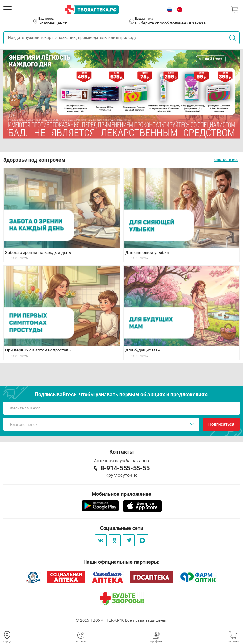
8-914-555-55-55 (125, 468)
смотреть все (226, 160)
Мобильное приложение (121, 494)
